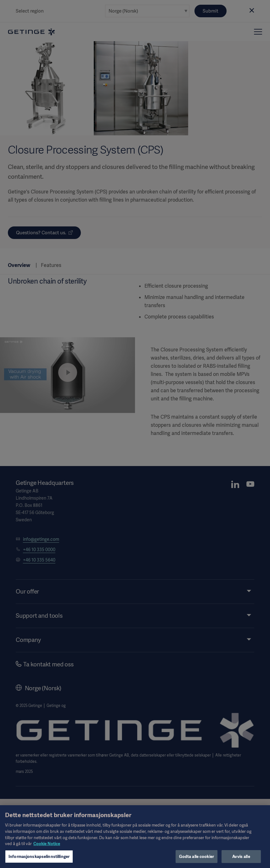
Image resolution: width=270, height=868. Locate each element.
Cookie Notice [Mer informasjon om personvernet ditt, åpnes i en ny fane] (47, 847)
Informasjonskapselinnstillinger (39, 860)
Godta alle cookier (197, 860)
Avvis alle (241, 860)
